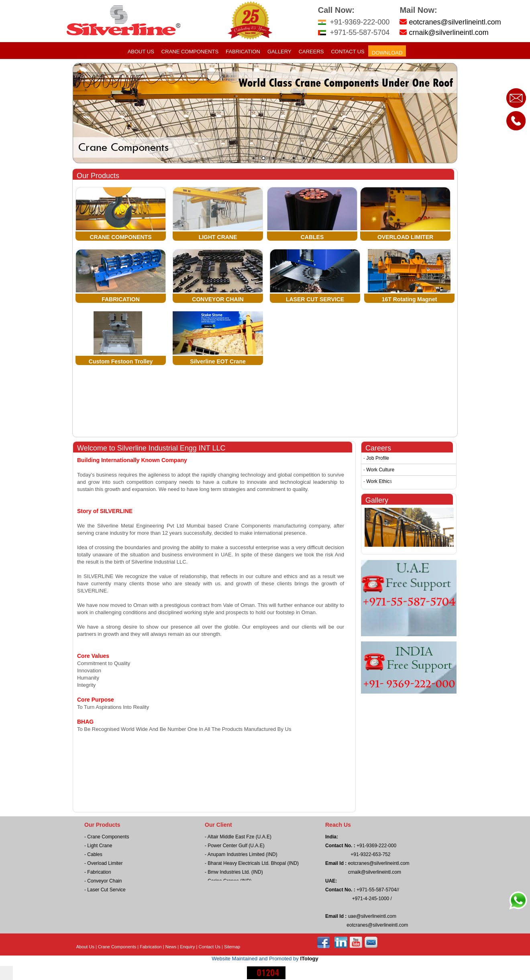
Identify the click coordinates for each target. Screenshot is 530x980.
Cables (95, 854)
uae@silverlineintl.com (371, 916)
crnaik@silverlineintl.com (448, 32)
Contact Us (348, 52)
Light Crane (100, 846)
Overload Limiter (105, 863)
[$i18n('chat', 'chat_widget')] (6, 973)
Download (387, 53)
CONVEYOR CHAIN (218, 299)
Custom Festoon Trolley (121, 361)
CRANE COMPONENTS (120, 237)
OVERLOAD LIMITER (405, 237)
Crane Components (190, 52)
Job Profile (378, 458)
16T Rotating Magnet (410, 299)
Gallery (279, 52)
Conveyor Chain (104, 881)
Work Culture (380, 470)
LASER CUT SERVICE (315, 299)
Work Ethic (378, 481)
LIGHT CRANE (218, 237)
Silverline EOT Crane (218, 361)
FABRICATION (121, 299)
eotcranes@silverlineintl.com (455, 22)
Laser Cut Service (106, 890)
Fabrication (243, 52)
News (171, 947)
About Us (141, 52)
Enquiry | (189, 947)
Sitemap (232, 947)
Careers (311, 52)
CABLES (312, 237)
